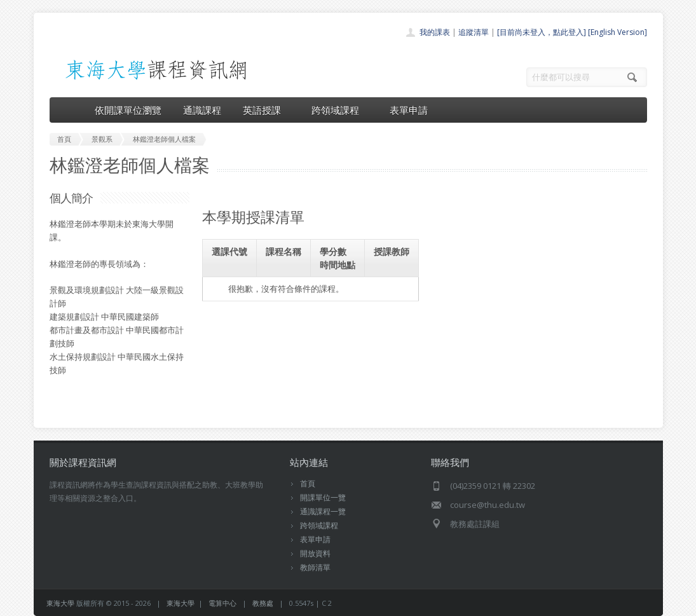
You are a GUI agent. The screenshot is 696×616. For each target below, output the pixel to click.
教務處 (263, 603)
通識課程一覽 (323, 511)
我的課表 (435, 32)
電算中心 (222, 603)
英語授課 (266, 110)
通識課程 (202, 110)
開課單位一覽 (323, 497)
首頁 (308, 483)
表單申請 (409, 110)
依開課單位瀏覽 (128, 110)
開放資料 (315, 553)
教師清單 (315, 567)
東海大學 (60, 603)
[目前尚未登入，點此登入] (542, 32)
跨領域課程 (340, 110)
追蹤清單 (474, 32)
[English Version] (618, 32)
